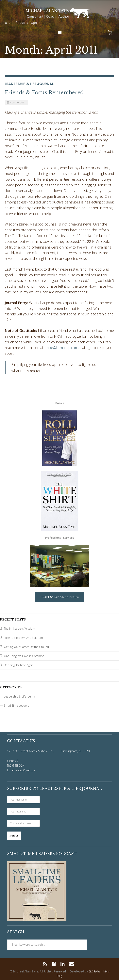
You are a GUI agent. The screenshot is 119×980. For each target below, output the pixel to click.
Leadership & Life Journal (29, 84)
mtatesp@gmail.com (25, 770)
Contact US (13, 761)
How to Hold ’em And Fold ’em (23, 638)
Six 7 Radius (95, 971)
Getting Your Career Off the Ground (26, 647)
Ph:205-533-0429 (15, 765)
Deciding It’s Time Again (19, 665)
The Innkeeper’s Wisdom (19, 629)
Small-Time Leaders (17, 706)
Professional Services (59, 597)
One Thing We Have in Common (24, 656)
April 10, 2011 (16, 103)
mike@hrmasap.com (62, 348)
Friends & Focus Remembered (44, 93)
